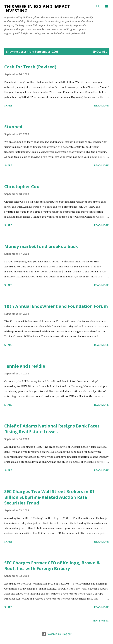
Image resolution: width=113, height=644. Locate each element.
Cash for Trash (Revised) (30, 67)
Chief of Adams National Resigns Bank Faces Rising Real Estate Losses (52, 429)
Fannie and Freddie (25, 366)
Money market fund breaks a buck (41, 246)
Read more (101, 105)
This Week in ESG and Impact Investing (37, 8)
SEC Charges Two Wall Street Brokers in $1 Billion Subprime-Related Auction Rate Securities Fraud (49, 497)
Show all (100, 52)
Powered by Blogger (57, 634)
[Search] (98, 6)
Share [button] (8, 105)
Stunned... (15, 127)
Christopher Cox (22, 186)
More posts (101, 621)
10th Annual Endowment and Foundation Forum (56, 306)
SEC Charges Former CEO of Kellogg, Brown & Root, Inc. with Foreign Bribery (52, 565)
